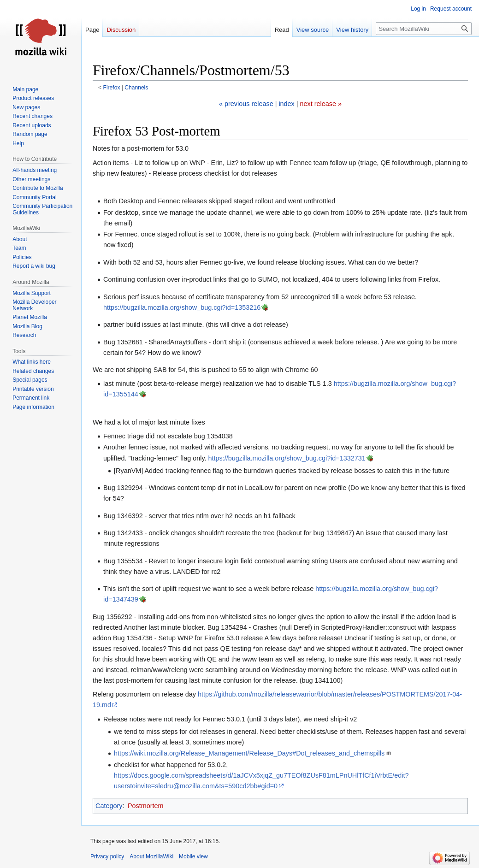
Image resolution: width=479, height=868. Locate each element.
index (286, 104)
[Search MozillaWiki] (424, 29)
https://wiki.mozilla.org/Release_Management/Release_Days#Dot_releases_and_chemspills (249, 753)
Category (109, 806)
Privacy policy (107, 856)
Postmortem (146, 806)
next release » (321, 104)
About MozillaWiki (151, 856)
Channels (136, 88)
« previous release (246, 104)
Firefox (112, 88)
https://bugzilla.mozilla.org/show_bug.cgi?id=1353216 (182, 307)
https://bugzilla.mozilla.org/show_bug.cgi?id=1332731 (287, 458)
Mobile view (193, 856)
